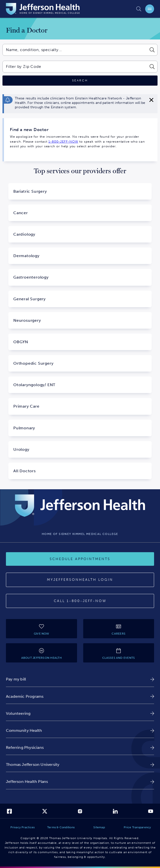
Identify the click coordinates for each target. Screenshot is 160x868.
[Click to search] (80, 81)
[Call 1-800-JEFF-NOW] (80, 601)
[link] (80, 679)
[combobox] (75, 50)
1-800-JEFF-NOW (63, 142)
